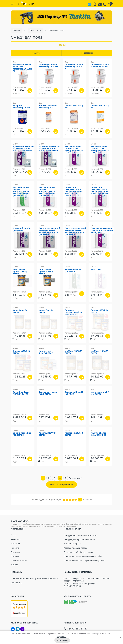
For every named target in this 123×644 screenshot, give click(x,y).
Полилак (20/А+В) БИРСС (100, 311)
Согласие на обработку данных (78, 552)
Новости (15, 548)
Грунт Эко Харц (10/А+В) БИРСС (21, 393)
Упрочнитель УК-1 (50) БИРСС (100, 393)
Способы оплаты (19, 561)
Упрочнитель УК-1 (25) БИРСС (74, 270)
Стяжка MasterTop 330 (100, 107)
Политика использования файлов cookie (83, 556)
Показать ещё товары (61, 485)
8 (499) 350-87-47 (77, 629)
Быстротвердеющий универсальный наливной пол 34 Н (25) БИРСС (49, 231)
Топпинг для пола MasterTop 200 (48, 107)
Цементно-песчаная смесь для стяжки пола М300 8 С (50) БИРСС (73, 192)
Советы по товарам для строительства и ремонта (34, 578)
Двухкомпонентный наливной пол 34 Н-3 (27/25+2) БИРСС (23, 149)
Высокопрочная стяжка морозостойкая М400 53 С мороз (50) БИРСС (47, 192)
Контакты (15, 544)
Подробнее (61, 637)
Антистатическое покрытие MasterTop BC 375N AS (23, 68)
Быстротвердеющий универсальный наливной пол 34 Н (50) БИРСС (75, 231)
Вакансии (15, 552)
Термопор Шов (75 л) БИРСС (74, 393)
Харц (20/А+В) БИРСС (20, 311)
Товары (61, 45)
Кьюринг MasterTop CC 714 (22, 107)
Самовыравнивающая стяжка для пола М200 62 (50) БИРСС (102, 230)
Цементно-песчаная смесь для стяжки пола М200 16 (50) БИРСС (100, 191)
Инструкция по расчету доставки (79, 539)
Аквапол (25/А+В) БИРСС (48, 434)
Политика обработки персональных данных (85, 561)
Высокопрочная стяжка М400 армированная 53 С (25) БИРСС (74, 150)
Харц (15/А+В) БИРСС (46, 311)
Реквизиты (16, 539)
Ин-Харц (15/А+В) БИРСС (99, 352)
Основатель (16, 583)
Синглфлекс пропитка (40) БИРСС (20, 271)
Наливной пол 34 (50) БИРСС (22, 229)
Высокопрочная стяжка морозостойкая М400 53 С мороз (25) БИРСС (21, 192)
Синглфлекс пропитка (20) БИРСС (46, 271)
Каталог (15, 565)
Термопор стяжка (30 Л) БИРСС (48, 393)
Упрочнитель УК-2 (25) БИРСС (22, 434)
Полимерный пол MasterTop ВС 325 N (74, 67)
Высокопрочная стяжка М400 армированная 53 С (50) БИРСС (100, 150)
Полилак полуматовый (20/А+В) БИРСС (74, 312)
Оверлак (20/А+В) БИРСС (22, 352)
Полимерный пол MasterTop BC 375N (48, 66)
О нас (13, 535)
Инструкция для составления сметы (81, 535)
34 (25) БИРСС (97, 269)
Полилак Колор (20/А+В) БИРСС (99, 434)
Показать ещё (76, 478)
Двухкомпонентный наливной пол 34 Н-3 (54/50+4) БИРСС (49, 149)
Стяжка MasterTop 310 (74, 107)
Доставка (15, 556)
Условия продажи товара (76, 548)
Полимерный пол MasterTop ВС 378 (100, 66)
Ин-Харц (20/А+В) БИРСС (74, 352)
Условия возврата (72, 544)
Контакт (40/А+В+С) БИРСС (46, 352)
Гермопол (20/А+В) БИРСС (74, 434)
